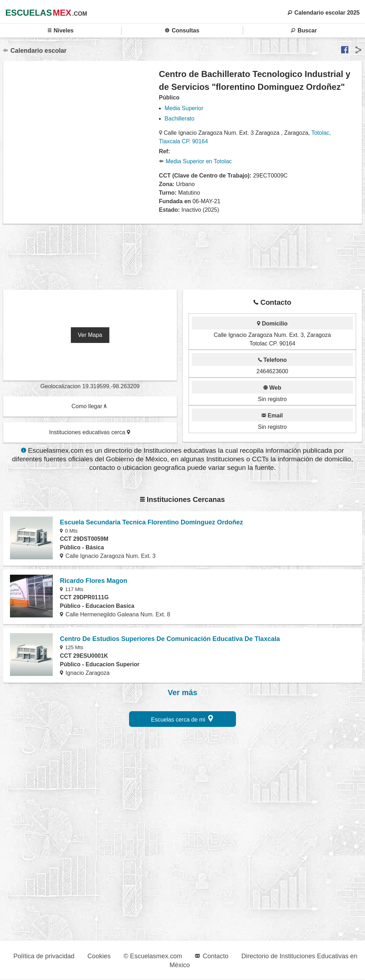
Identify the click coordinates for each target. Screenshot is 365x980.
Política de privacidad (44, 956)
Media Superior (184, 108)
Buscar (304, 30)
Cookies (99, 956)
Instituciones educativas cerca (90, 432)
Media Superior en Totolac (195, 161)
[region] (81, 129)
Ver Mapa (90, 335)
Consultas (182, 30)
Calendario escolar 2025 (324, 13)
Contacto (212, 956)
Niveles (61, 30)
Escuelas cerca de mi (182, 719)
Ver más (183, 693)
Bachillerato (180, 119)
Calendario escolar (35, 51)
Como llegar (89, 406)
